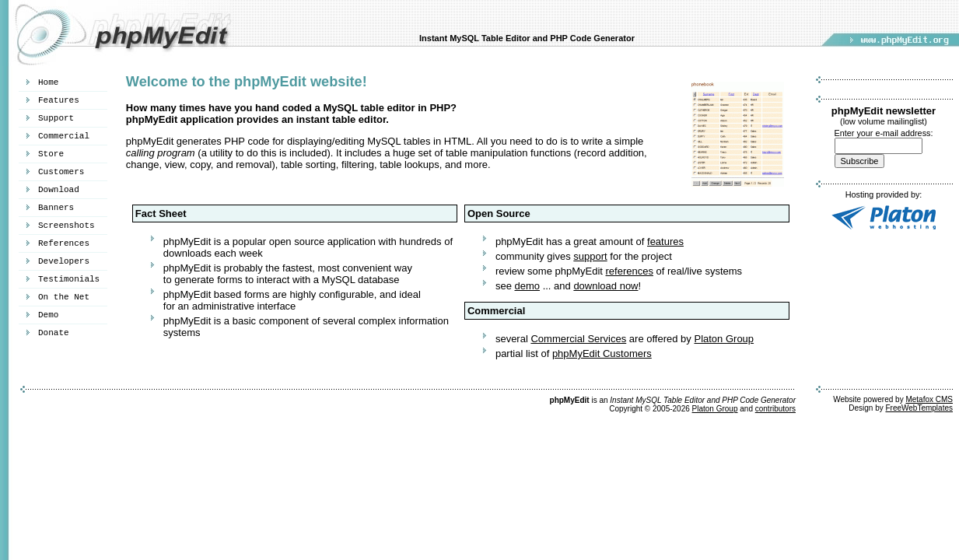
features (665, 241)
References (64, 243)
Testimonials (69, 279)
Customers (61, 172)
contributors (775, 409)
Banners (56, 208)
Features (59, 100)
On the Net (64, 297)
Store (51, 154)
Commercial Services (578, 339)
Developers (64, 261)
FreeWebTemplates (919, 408)
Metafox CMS (929, 399)
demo (527, 286)
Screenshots (66, 226)
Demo (48, 315)
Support (56, 118)
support (590, 256)
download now (605, 286)
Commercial (64, 136)
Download (59, 190)
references (630, 271)
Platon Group (724, 339)
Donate (54, 333)
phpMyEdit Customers (602, 353)
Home (48, 82)
